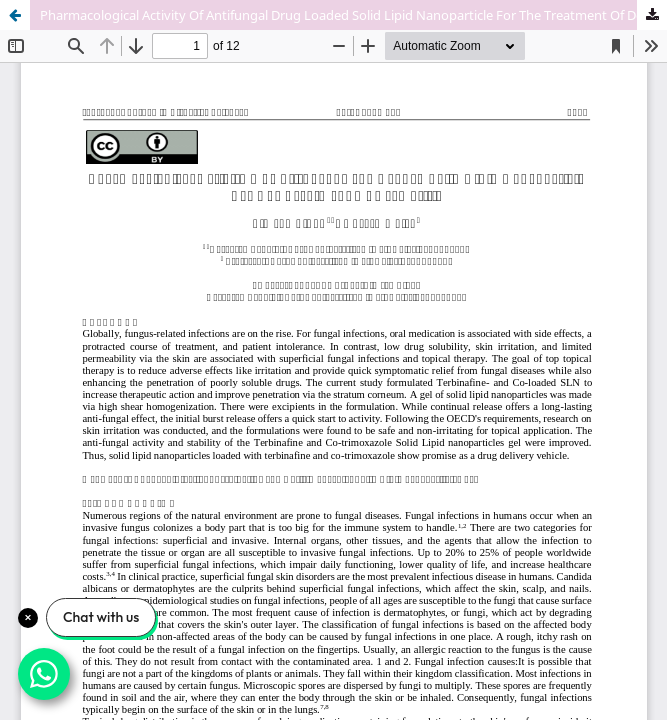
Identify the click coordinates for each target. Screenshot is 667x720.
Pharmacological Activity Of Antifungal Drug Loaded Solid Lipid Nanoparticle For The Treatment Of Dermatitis (353, 15)
